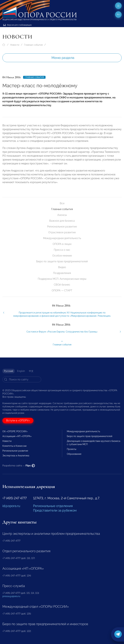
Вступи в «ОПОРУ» (18, 420)
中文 (31, 371)
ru (118, 15)
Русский (9, 371)
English (21, 371)
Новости (15, 45)
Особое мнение (62, 256)
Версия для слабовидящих (17, 25)
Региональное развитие (62, 227)
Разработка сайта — (19, 466)
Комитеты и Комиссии (14, 446)
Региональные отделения (53, 506)
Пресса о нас (62, 250)
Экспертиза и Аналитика (16, 456)
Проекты (72, 449)
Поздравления (62, 273)
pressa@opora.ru (11, 596)
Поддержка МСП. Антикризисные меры (62, 279)
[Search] (22, 379)
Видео (62, 267)
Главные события (33, 45)
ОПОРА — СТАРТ (62, 290)
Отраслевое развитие (62, 232)
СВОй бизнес (62, 285)
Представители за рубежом (55, 510)
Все (62, 203)
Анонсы (62, 215)
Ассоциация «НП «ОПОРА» (17, 436)
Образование (74, 454)
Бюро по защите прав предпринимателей (62, 261)
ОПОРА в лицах (62, 244)
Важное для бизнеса (62, 221)
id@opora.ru (11, 506)
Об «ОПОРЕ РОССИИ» (15, 431)
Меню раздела (63, 58)
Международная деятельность (62, 238)
